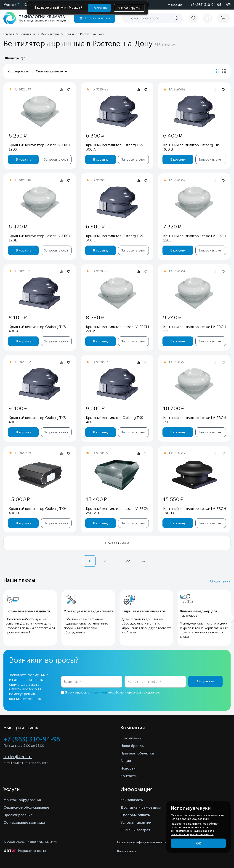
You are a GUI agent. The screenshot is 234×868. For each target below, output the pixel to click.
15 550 (173, 499)
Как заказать (132, 800)
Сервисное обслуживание (26, 807)
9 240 (172, 317)
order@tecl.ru (18, 757)
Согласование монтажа (24, 822)
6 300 (95, 136)
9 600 (95, 408)
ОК (198, 843)
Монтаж (10, 5)
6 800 (95, 226)
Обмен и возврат (135, 830)
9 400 (18, 408)
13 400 (96, 499)
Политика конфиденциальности (142, 842)
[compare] (207, 18)
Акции (126, 761)
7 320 (172, 226)
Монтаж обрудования (23, 800)
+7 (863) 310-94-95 (206, 5)
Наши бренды (132, 746)
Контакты (129, 776)
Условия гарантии (136, 822)
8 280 (95, 317)
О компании (220, 581)
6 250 (18, 136)
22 (128, 561)
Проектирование (18, 815)
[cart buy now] (224, 18)
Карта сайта (127, 851)
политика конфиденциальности (192, 834)
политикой (99, 692)
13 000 (19, 499)
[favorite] (196, 18)
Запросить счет (56, 160)
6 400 (172, 136)
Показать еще (117, 543)
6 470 (18, 226)
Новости (128, 768)
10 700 (174, 408)
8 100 (18, 317)
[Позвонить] (226, 5)
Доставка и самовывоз (141, 807)
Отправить (205, 681)
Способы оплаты (136, 815)
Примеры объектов (137, 753)
